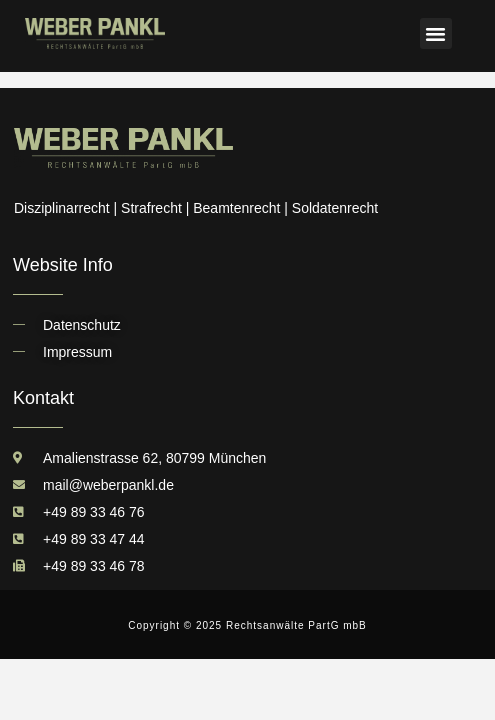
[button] (436, 34)
